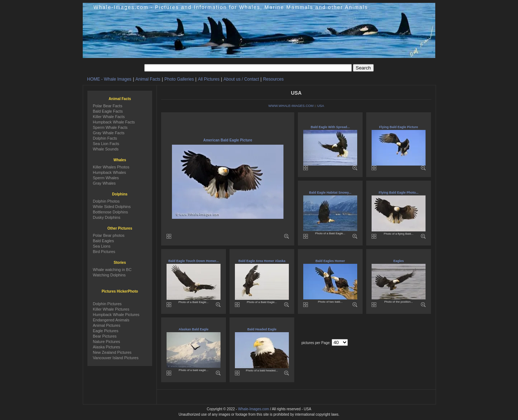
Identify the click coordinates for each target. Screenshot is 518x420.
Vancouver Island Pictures (116, 358)
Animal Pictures (106, 325)
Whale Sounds (106, 149)
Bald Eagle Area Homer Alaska (262, 261)
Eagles (398, 261)
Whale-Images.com (254, 409)
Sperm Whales (106, 178)
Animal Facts (148, 79)
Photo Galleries (179, 79)
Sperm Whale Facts (110, 127)
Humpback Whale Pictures (116, 315)
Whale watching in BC (112, 270)
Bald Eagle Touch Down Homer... (194, 261)
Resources (273, 79)
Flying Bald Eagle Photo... (399, 193)
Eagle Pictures (106, 331)
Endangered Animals (111, 320)
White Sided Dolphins (112, 207)
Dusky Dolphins (106, 217)
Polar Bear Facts (108, 106)
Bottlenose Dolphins (110, 212)
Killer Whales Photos (111, 167)
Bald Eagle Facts (108, 111)
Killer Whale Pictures (111, 309)
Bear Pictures (105, 336)
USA (321, 106)
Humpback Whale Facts (114, 122)
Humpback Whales (109, 172)
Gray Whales (104, 183)
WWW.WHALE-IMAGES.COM (291, 106)
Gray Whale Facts (109, 133)
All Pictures (209, 79)
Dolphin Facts (105, 138)
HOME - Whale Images (109, 79)
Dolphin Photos (106, 201)
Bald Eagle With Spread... (330, 127)
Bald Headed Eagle (262, 329)
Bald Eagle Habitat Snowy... (330, 193)
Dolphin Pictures (107, 304)
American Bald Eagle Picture (228, 140)
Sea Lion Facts (106, 144)
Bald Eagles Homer (330, 261)
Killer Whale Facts (109, 117)
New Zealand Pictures (112, 352)
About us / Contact (241, 79)
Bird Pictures (104, 252)
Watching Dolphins (109, 275)
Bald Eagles (103, 241)
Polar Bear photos (109, 235)
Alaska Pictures (106, 347)
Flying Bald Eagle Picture (399, 127)
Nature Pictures (106, 342)
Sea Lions (102, 246)
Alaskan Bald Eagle (193, 329)
